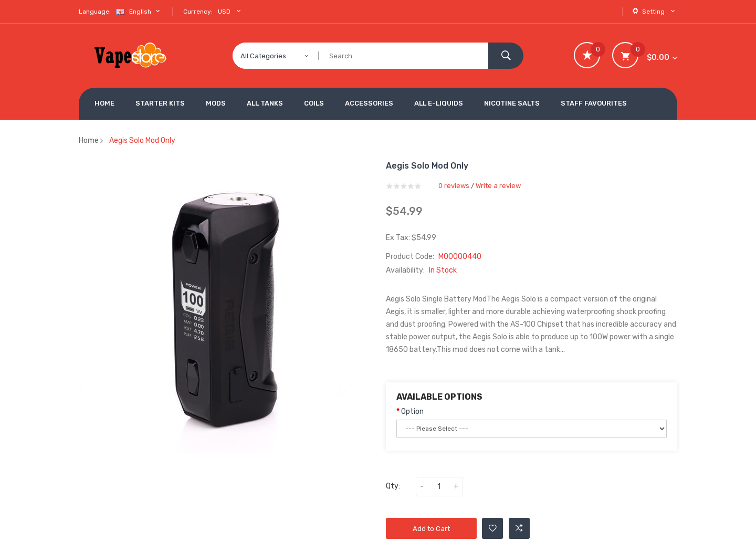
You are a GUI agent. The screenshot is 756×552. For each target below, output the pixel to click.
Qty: (393, 486)
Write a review (498, 186)
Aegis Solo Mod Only (142, 140)
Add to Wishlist (493, 528)
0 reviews (454, 186)
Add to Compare (519, 528)
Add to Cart (431, 529)
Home (89, 140)
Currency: (198, 12)
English (139, 11)
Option (412, 412)
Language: (95, 12)
